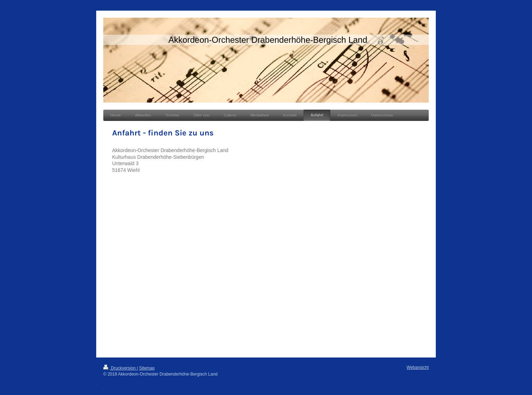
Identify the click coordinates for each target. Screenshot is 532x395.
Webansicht (418, 367)
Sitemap (147, 368)
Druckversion (120, 368)
